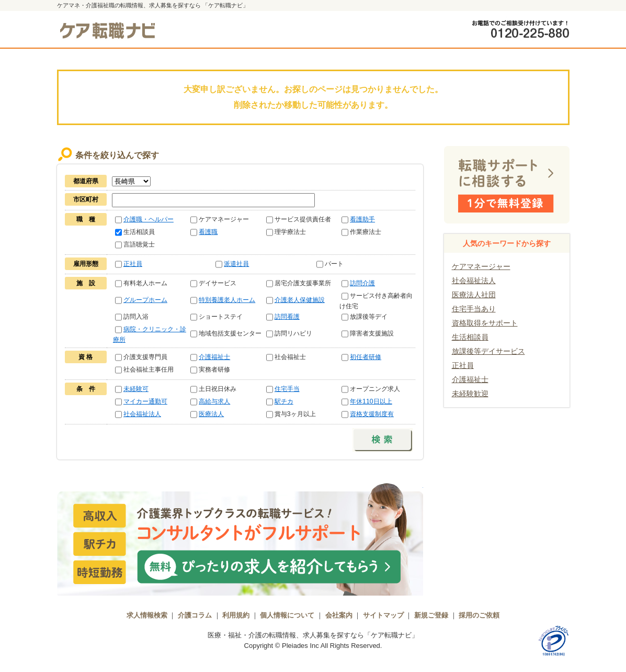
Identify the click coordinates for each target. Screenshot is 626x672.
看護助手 (362, 219)
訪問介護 (362, 283)
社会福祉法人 (142, 414)
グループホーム (145, 300)
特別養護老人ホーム (227, 300)
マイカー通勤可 (145, 401)
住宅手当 (287, 389)
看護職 (208, 232)
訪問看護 (287, 317)
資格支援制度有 (372, 414)
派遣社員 (236, 264)
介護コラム (195, 615)
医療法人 (211, 414)
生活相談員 (470, 337)
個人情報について (287, 615)
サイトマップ (383, 615)
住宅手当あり (474, 309)
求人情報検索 (147, 615)
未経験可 (136, 389)
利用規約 (236, 615)
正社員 (133, 264)
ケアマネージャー (481, 266)
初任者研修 (366, 357)
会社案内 (339, 615)
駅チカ (284, 401)
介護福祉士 (214, 357)
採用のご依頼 (479, 615)
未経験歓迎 (470, 394)
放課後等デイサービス (488, 351)
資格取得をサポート (485, 323)
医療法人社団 (474, 295)
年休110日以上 (371, 401)
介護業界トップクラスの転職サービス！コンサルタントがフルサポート (240, 538)
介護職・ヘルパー (149, 219)
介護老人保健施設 (300, 300)
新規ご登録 (431, 615)
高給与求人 (214, 401)
